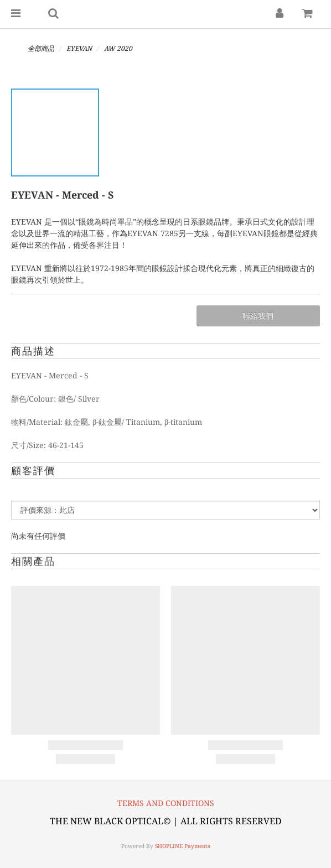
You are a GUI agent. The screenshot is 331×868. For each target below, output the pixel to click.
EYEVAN (79, 49)
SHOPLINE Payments (183, 846)
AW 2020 (118, 49)
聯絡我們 (258, 316)
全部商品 (41, 49)
